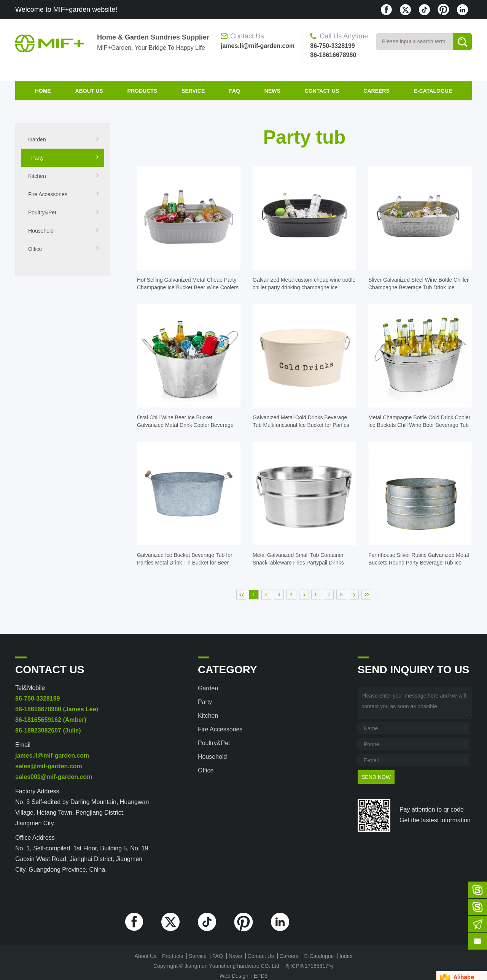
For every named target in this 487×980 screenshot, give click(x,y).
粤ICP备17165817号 (309, 966)
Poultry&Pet (64, 212)
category (228, 670)
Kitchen (64, 176)
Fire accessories (64, 194)
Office (64, 249)
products (142, 91)
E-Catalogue (433, 91)
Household (64, 231)
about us (89, 91)
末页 (366, 595)
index (346, 956)
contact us (322, 91)
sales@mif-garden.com (49, 766)
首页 (241, 595)
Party (65, 158)
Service (193, 91)
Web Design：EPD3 (244, 976)
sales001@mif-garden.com (54, 777)
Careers (376, 91)
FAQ (235, 91)
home (43, 91)
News (272, 91)
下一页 (354, 595)
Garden (64, 140)
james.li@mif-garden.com (52, 756)
